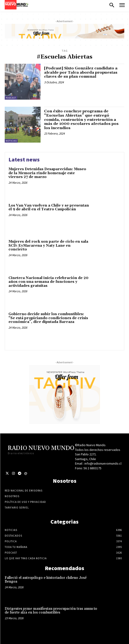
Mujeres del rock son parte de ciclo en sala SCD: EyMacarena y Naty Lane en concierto (48, 246)
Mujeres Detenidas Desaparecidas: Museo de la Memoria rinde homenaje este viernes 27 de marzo (47, 173)
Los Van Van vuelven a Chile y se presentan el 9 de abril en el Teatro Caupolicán (49, 208)
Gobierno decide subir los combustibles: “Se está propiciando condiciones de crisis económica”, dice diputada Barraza (48, 318)
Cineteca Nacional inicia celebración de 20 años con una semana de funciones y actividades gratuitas (48, 282)
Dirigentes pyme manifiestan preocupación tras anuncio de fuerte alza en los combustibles (51, 611)
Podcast (11, 98)
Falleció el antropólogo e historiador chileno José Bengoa (46, 580)
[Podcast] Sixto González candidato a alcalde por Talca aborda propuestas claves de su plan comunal (81, 72)
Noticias (11, 141)
